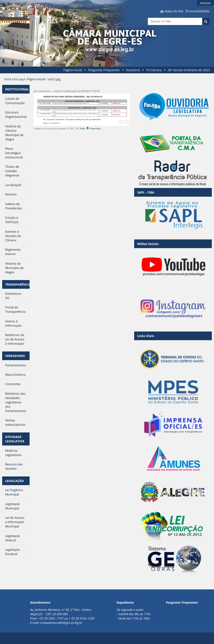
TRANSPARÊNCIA (17, 284)
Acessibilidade (199, 11)
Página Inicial (73, 70)
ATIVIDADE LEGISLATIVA (15, 439)
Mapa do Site (174, 11)
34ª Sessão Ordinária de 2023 (189, 70)
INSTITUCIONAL (17, 89)
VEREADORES (15, 356)
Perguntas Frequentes (104, 70)
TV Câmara (154, 70)
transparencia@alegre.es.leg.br (61, 623)
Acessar (205, 3)
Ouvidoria (133, 70)
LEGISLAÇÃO (14, 481)
